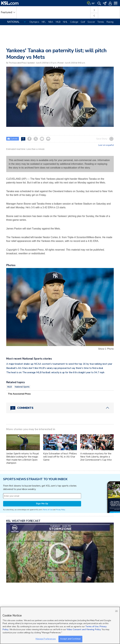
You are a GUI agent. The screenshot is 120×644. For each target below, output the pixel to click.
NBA (51, 22)
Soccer (91, 22)
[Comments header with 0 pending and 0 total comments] (60, 408)
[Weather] (91, 3)
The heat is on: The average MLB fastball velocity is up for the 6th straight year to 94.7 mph (55, 372)
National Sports (22, 387)
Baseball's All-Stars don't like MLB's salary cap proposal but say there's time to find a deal (55, 368)
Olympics (34, 22)
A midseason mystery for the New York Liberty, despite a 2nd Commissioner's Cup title (96, 457)
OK (116, 611)
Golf (83, 22)
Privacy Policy (60, 510)
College (74, 22)
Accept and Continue (70, 639)
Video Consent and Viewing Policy (84, 630)
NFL (44, 22)
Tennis (101, 22)
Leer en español (106, 145)
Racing (110, 22)
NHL (65, 22)
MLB (58, 22)
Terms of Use (48, 510)
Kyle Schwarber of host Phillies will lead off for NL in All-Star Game (60, 457)
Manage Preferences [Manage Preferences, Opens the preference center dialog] (46, 639)
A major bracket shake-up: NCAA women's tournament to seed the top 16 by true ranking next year (59, 364)
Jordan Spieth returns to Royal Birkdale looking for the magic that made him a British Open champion (23, 458)
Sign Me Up (42, 504)
